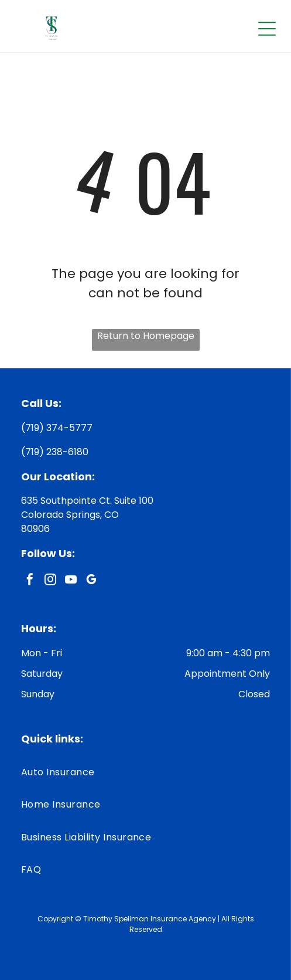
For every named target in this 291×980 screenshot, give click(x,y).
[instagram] (50, 581)
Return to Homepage (146, 336)
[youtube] (71, 581)
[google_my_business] (91, 581)
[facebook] (30, 581)
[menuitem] (145, 772)
